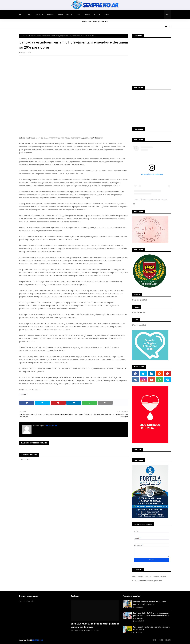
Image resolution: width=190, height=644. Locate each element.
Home (154, 640)
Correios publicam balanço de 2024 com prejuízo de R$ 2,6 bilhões (150, 603)
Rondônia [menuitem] (51, 14)
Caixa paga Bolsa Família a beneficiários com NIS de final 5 (151, 628)
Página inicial (25, 36)
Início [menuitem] (30, 14)
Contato (168, 640)
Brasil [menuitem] (60, 14)
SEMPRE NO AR (38, 640)
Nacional (34, 36)
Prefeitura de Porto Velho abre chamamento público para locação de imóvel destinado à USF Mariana (151, 616)
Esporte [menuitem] (69, 14)
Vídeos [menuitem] (88, 14)
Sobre (161, 640)
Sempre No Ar (50, 426)
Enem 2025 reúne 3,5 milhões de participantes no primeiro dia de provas (95, 625)
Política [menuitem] (39, 14)
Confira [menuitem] (79, 14)
